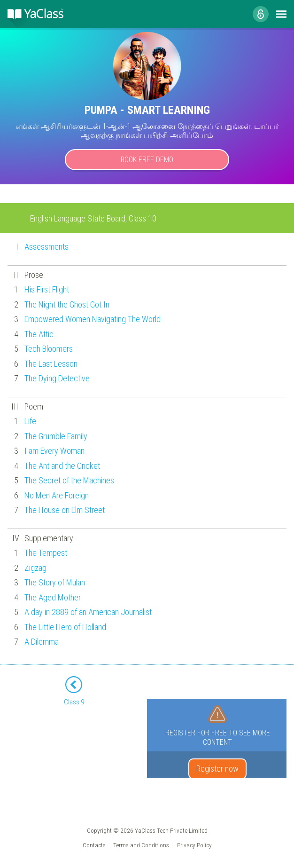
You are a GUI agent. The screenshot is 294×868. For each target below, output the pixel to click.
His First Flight (47, 289)
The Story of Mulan (55, 582)
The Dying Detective (57, 378)
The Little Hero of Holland (65, 627)
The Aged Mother (53, 597)
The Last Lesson (51, 364)
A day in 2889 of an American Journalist (88, 612)
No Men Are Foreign (57, 495)
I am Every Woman (54, 451)
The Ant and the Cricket (62, 466)
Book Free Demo (147, 160)
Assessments (46, 247)
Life (30, 421)
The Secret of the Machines (69, 480)
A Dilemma (42, 642)
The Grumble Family (56, 436)
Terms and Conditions (141, 845)
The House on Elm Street (65, 510)
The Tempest (46, 553)
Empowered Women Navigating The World (93, 319)
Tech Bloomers (49, 349)
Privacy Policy (194, 845)
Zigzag (35, 568)
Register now (217, 769)
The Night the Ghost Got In (67, 304)
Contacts (94, 845)
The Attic (39, 334)
